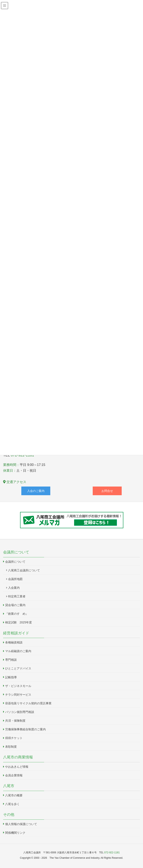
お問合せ (107, 491)
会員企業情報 (14, 775)
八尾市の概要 (14, 795)
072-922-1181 (22, 455)
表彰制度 (11, 747)
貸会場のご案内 (15, 605)
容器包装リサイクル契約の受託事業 (28, 703)
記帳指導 (11, 677)
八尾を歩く (12, 804)
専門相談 (11, 660)
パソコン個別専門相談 (20, 712)
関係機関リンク (15, 833)
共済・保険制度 (15, 721)
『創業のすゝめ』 (17, 614)
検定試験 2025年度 (19, 622)
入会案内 (14, 588)
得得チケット (14, 738)
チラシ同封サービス (18, 695)
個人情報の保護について (21, 824)
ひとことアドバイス (18, 668)
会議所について (15, 562)
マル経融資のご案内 (18, 651)
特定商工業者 (17, 596)
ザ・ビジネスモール (18, 686)
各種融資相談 (14, 642)
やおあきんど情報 (17, 767)
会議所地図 (15, 579)
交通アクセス (15, 482)
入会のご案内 (36, 491)
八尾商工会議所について (24, 570)
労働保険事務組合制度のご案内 (25, 729)
